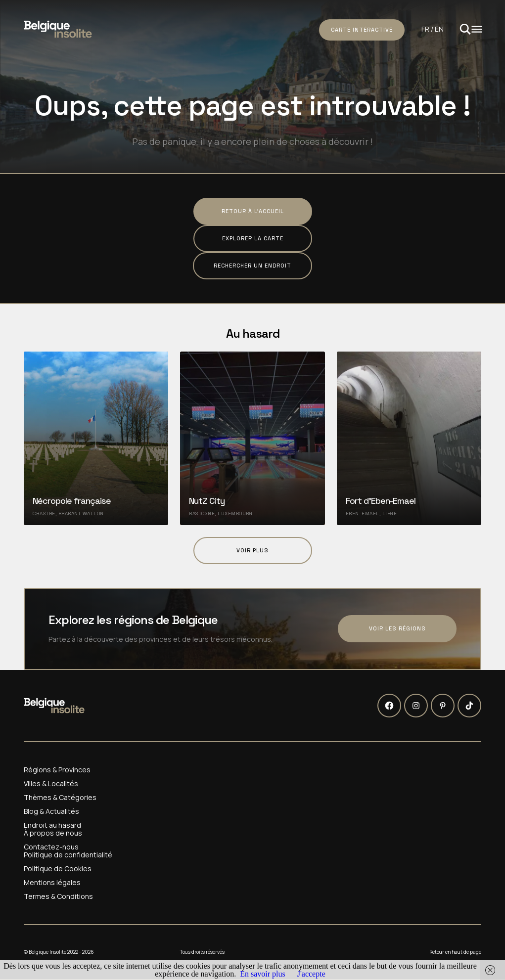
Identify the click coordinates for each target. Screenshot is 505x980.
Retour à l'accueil (253, 211)
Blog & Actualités (51, 811)
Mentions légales (52, 883)
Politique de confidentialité (68, 855)
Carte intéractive (362, 30)
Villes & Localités (51, 784)
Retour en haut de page (455, 952)
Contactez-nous (51, 847)
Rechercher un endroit (252, 266)
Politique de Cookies (58, 869)
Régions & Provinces (57, 770)
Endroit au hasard (52, 825)
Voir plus (252, 550)
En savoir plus (263, 974)
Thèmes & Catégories (60, 798)
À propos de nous (53, 833)
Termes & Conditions (58, 896)
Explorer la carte (253, 238)
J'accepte (311, 974)
